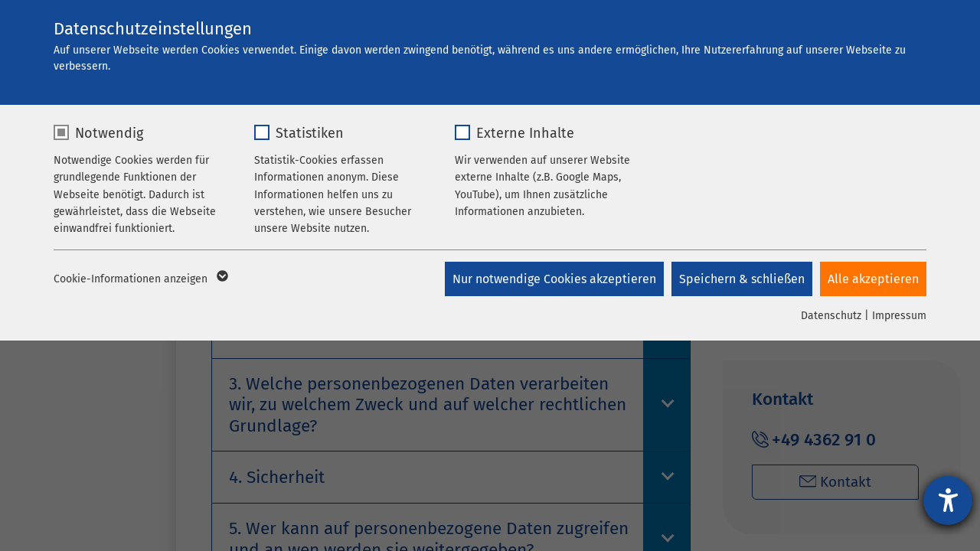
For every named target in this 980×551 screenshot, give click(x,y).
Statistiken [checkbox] (310, 133)
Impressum (899, 316)
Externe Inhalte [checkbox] (525, 133)
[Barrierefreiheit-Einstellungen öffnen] (948, 500)
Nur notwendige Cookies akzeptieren (554, 279)
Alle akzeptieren (873, 279)
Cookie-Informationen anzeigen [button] (140, 279)
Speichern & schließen (742, 279)
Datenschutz (831, 316)
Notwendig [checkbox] (109, 133)
